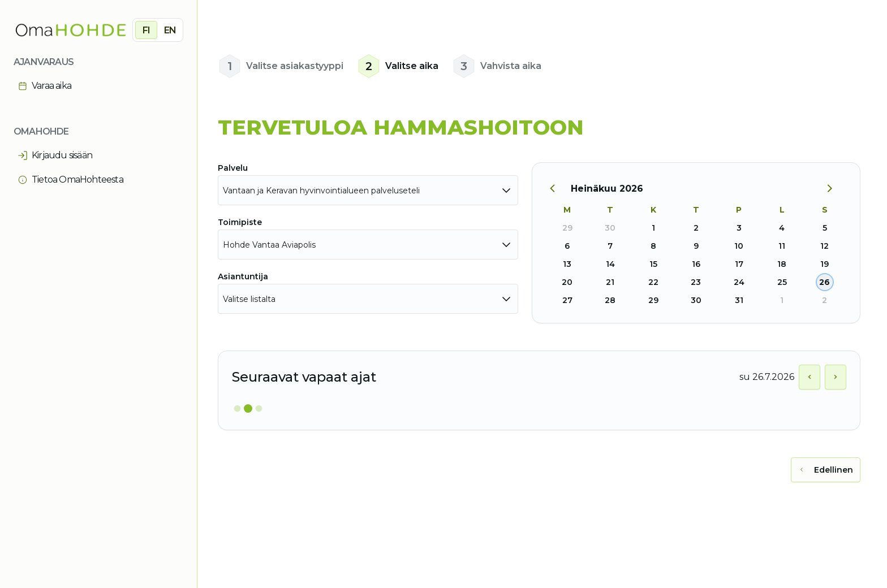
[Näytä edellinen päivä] (810, 377)
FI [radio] (146, 30)
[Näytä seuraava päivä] (836, 377)
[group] (158, 30)
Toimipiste (240, 222)
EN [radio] (170, 30)
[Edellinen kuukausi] (558, 189)
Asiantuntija (243, 276)
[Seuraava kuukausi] (834, 189)
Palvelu (233, 168)
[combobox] (368, 190)
